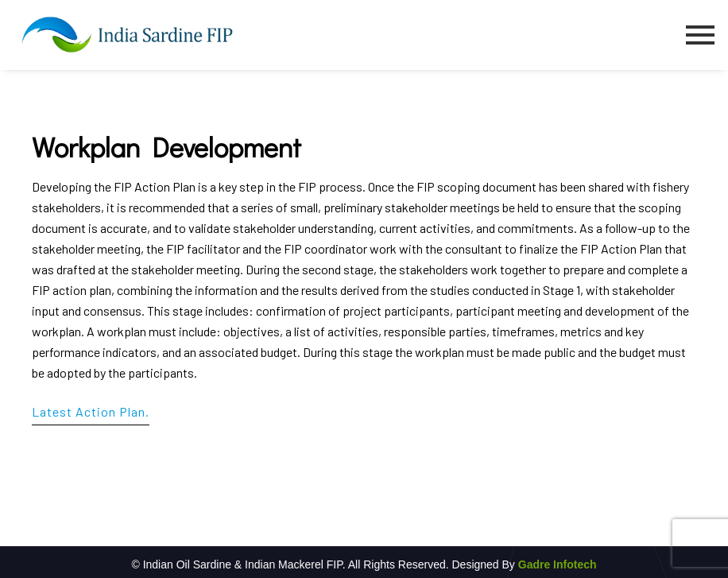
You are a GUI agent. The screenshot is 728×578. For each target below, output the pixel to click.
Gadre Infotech (556, 564)
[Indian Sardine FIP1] (127, 35)
